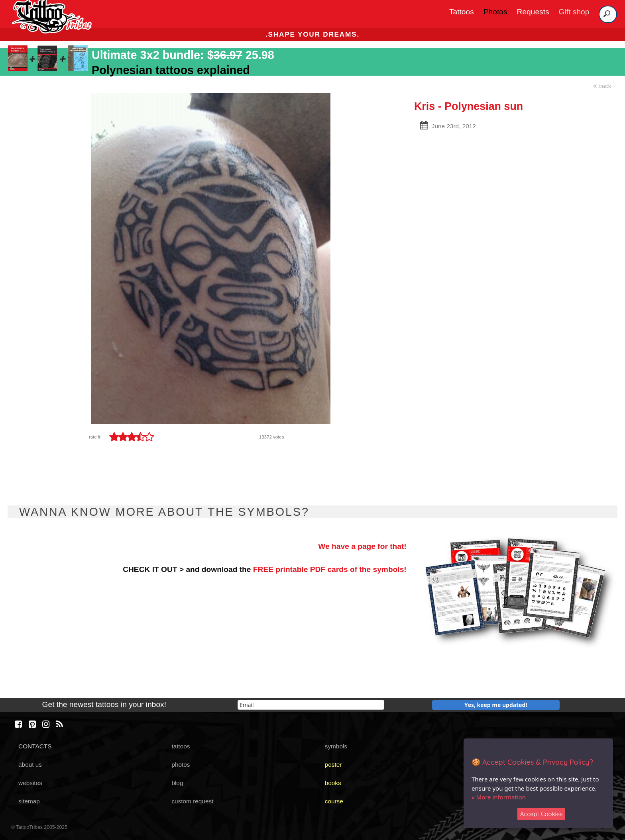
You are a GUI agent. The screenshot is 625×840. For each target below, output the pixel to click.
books (333, 783)
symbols (336, 746)
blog (177, 783)
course (334, 801)
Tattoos (462, 12)
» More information (499, 797)
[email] (311, 705)
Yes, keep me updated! (496, 705)
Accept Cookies (541, 814)
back (602, 86)
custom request (192, 801)
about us (30, 765)
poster (333, 765)
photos (181, 765)
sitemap (29, 801)
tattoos (181, 746)
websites (30, 783)
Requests (533, 12)
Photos (495, 12)
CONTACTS (35, 746)
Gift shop (574, 12)
